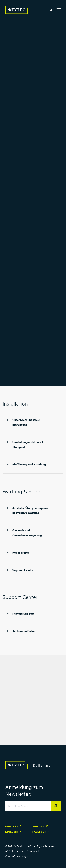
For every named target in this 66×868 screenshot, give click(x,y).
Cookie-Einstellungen (17, 856)
